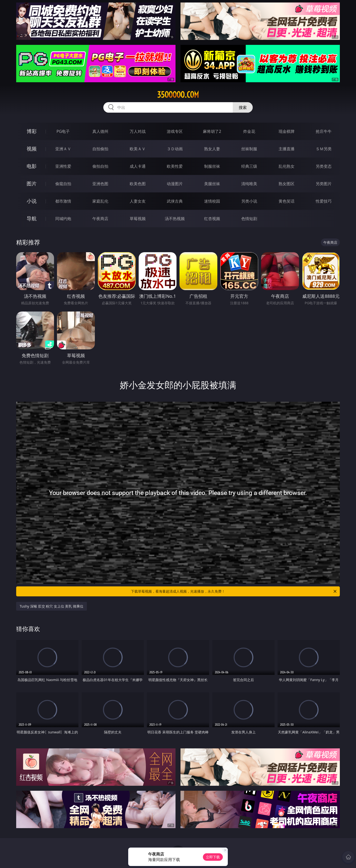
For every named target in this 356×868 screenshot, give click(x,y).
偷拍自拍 (100, 166)
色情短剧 (249, 219)
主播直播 (287, 149)
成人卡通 (138, 166)
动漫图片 (175, 184)
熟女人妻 (212, 149)
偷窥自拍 (63, 184)
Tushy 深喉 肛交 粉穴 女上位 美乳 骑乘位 (52, 606)
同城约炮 (63, 219)
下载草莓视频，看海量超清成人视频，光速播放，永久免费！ (234, 591)
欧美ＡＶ (138, 149)
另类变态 (324, 166)
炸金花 (249, 131)
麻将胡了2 (212, 131)
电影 (32, 166)
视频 (32, 149)
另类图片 (324, 184)
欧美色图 (138, 184)
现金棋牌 (287, 131)
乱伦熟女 (287, 166)
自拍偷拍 (100, 149)
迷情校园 (212, 201)
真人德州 (100, 131)
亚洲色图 (100, 184)
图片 (32, 184)
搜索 (243, 107)
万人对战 (138, 131)
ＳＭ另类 (324, 149)
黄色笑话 (287, 201)
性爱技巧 (324, 201)
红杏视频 (212, 219)
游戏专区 (175, 131)
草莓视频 (138, 219)
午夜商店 (100, 219)
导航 (32, 218)
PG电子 (63, 131)
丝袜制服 (249, 149)
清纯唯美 (249, 184)
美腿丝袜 (212, 184)
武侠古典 (175, 201)
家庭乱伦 (100, 201)
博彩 (32, 131)
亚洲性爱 (63, 166)
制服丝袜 (212, 166)
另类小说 (249, 201)
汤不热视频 (175, 219)
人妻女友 (138, 201)
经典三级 (249, 166)
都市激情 (63, 201)
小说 (32, 201)
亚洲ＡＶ (63, 149)
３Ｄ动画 (175, 149)
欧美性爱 (175, 166)
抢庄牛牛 (324, 131)
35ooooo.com (178, 95)
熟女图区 (287, 184)
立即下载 (213, 857)
